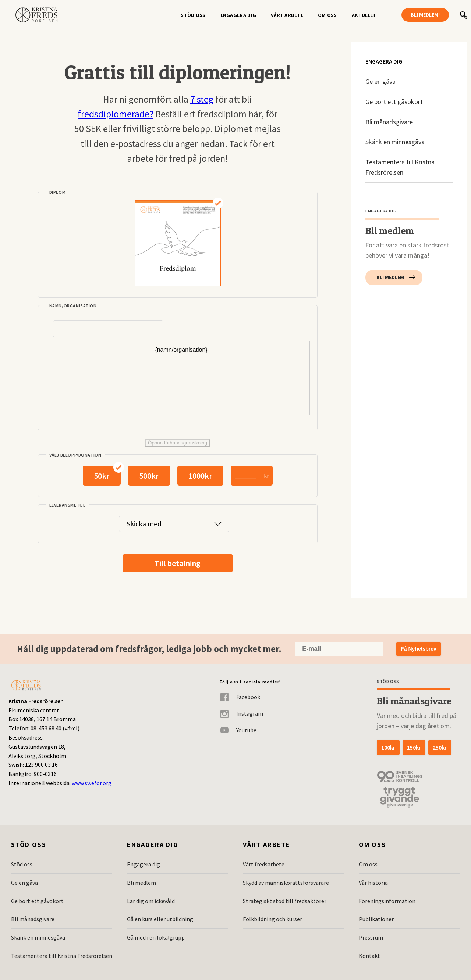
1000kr (200, 476)
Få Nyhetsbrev (418, 649)
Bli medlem (390, 277)
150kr (414, 747)
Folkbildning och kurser (272, 919)
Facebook (240, 697)
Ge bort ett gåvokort (394, 102)
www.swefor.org (92, 783)
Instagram (241, 714)
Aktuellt (364, 15)
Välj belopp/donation (75, 455)
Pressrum (371, 937)
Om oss (327, 15)
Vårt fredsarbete (264, 864)
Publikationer (376, 919)
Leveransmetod (68, 505)
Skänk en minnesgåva (395, 142)
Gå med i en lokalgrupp (156, 937)
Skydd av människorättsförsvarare (286, 883)
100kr (388, 747)
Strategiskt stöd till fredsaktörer (285, 901)
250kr (440, 747)
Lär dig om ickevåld (151, 901)
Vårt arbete (287, 15)
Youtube (238, 730)
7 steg (202, 99)
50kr (102, 476)
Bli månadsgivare (389, 122)
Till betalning (178, 563)
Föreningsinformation (387, 901)
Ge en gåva (380, 81)
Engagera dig (238, 15)
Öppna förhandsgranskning (178, 443)
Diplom (58, 192)
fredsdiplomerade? (116, 114)
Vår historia (373, 883)
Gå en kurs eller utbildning (160, 919)
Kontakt (369, 956)
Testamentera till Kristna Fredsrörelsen (400, 167)
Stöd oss (193, 15)
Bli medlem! (425, 15)
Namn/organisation (73, 306)
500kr (149, 476)
